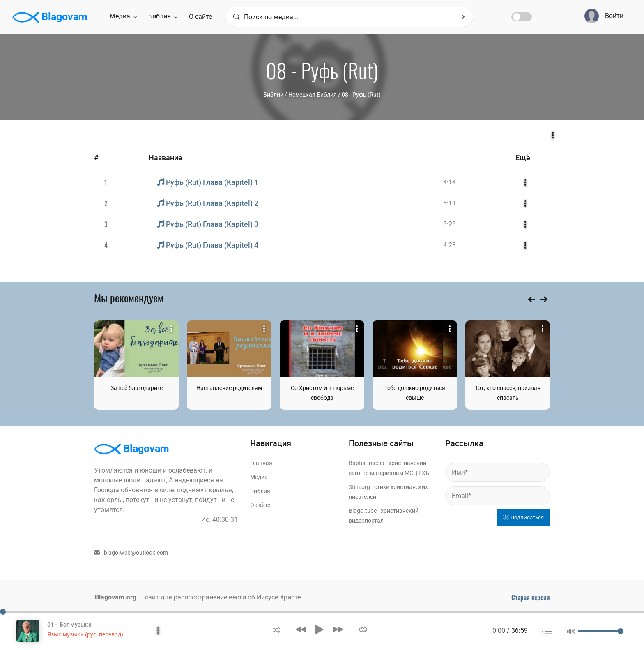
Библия (163, 16)
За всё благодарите (137, 388)
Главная (261, 463)
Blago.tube (363, 511)
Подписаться (523, 517)
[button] (277, 629)
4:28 (450, 245)
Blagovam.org (116, 597)
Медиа (123, 16)
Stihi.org (359, 487)
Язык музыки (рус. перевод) (85, 634)
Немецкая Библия (313, 95)
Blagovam (50, 17)
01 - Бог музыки (69, 625)
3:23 (450, 224)
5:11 (450, 203)
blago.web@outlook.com (131, 553)
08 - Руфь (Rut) (361, 95)
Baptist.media (367, 463)
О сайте (200, 17)
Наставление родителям (229, 388)
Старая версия (531, 597)
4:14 (450, 182)
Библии (273, 95)
